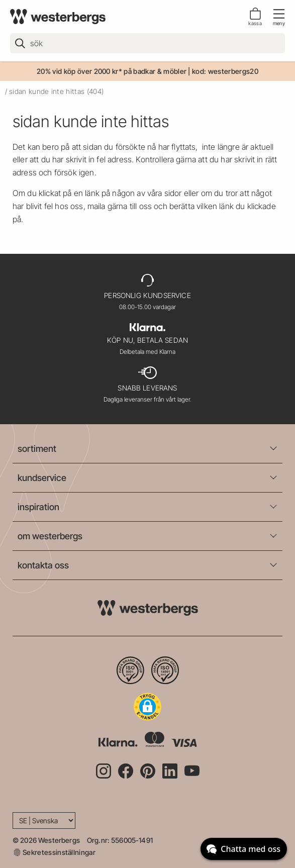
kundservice (42, 478)
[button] (147, 707)
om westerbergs (50, 536)
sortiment (37, 449)
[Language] (44, 821)
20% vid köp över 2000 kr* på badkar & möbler (112, 71)
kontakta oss (43, 565)
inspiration (38, 507)
